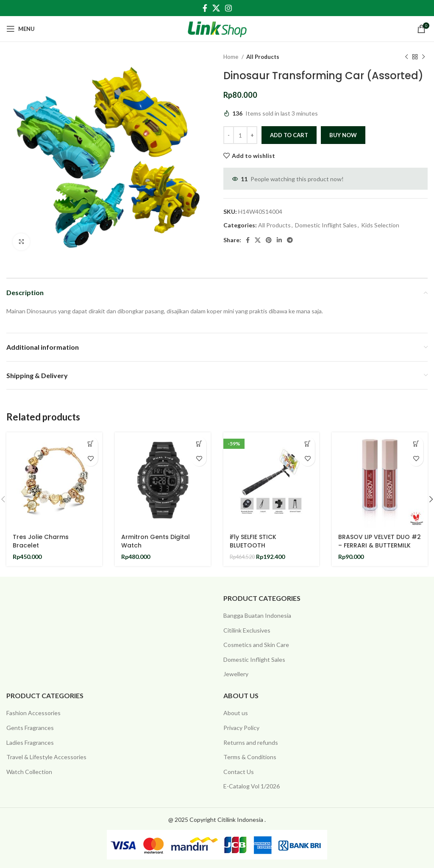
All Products (263, 57)
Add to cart (289, 135)
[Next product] (423, 57)
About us (236, 713)
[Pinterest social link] (269, 240)
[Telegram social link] (290, 240)
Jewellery (236, 674)
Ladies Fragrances (30, 742)
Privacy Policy (241, 728)
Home (231, 57)
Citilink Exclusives (247, 630)
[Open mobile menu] (21, 29)
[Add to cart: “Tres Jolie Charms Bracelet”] (90, 444)
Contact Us (239, 772)
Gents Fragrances (30, 728)
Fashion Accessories (33, 713)
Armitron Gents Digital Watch (156, 541)
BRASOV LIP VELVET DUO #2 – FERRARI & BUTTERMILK (380, 541)
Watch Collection (29, 772)
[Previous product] (406, 57)
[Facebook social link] (205, 8)
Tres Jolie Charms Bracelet (41, 541)
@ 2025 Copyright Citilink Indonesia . (217, 820)
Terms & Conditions (250, 757)
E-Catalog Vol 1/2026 (252, 786)
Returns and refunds (251, 742)
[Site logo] (217, 28)
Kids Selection (380, 225)
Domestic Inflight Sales (326, 225)
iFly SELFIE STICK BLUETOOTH (253, 541)
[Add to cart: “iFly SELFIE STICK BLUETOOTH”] (307, 444)
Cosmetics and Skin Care (256, 645)
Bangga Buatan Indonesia (257, 615)
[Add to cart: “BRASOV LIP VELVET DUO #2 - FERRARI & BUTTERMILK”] (416, 444)
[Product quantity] (240, 135)
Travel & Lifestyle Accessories (46, 757)
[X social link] (216, 8)
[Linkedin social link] (279, 240)
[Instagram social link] (228, 8)
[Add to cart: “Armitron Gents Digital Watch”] (199, 444)
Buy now (343, 135)
